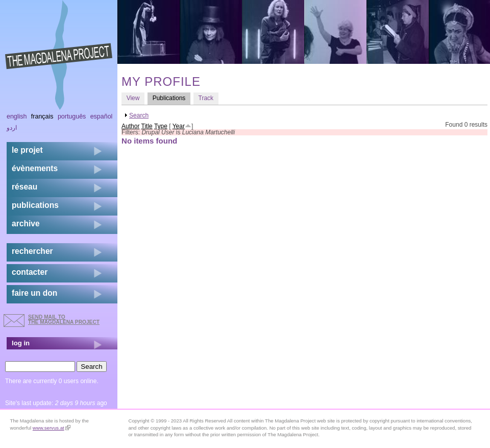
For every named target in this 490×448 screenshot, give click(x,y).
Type (161, 126)
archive (26, 223)
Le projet (27, 150)
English (17, 116)
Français (42, 116)
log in (21, 343)
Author (130, 126)
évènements (35, 168)
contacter (30, 272)
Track (206, 98)
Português (72, 116)
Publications (171, 98)
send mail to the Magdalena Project (64, 320)
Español (102, 116)
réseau (24, 187)
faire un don (34, 293)
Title (147, 126)
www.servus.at (52, 428)
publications (35, 205)
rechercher (32, 251)
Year (179, 126)
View (133, 98)
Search (139, 115)
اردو (12, 128)
